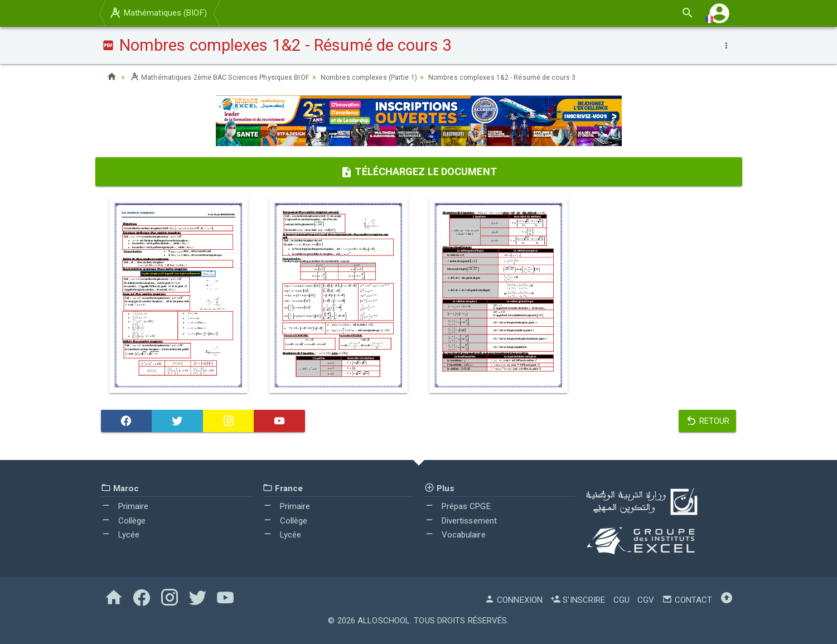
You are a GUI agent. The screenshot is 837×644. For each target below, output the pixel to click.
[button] (719, 13)
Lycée (120, 535)
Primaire (125, 506)
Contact (687, 600)
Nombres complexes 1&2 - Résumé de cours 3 (542, 77)
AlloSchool (384, 621)
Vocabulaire (455, 535)
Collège (124, 521)
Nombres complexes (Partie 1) (395, 77)
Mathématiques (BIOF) (158, 13)
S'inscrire (578, 600)
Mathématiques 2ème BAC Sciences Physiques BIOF (229, 77)
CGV (646, 600)
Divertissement (461, 521)
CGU (621, 600)
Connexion (514, 600)
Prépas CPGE (458, 506)
